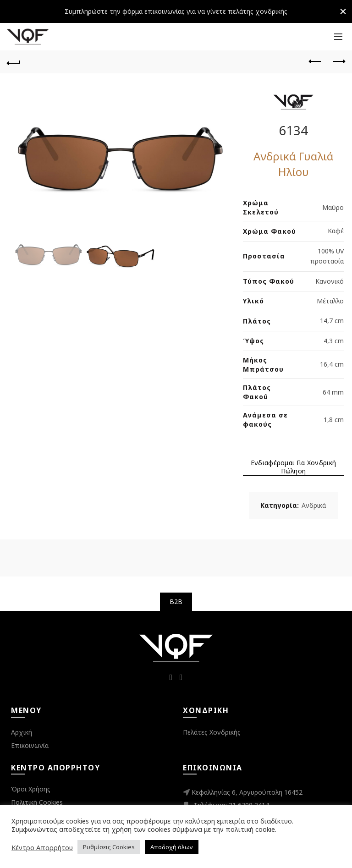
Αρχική (22, 732)
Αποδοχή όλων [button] (172, 847)
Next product (338, 61)
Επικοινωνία (30, 745)
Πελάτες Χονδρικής (212, 732)
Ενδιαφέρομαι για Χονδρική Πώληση (294, 467)
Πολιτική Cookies (37, 802)
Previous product (316, 61)
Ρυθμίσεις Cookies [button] (109, 847)
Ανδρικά (314, 505)
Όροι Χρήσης (31, 789)
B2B (176, 602)
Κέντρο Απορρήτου (42, 847)
